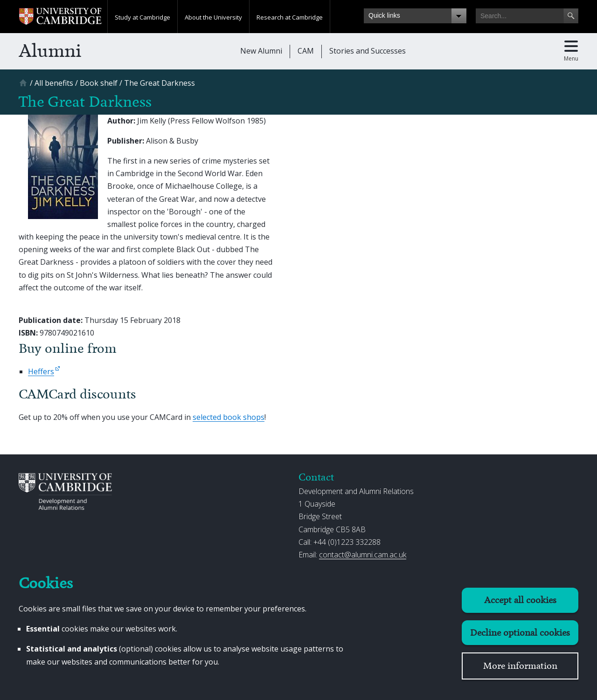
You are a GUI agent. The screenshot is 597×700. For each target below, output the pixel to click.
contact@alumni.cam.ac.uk (363, 555)
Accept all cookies (520, 600)
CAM (306, 51)
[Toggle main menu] (571, 51)
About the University (213, 17)
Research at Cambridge (290, 17)
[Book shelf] (99, 83)
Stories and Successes (368, 51)
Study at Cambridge (142, 17)
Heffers (41, 371)
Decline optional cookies (520, 633)
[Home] (24, 86)
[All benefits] (54, 83)
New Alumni (261, 51)
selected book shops (229, 417)
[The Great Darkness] (160, 83)
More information (520, 666)
